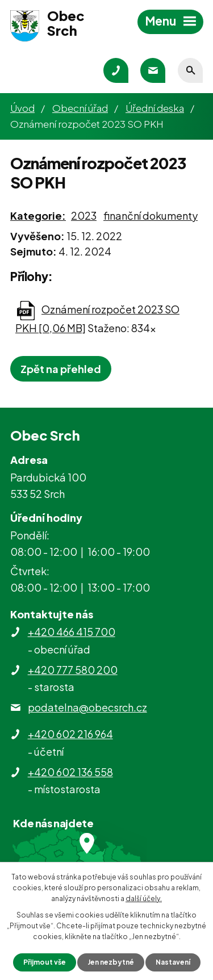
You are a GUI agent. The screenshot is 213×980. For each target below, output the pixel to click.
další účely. (144, 899)
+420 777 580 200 (73, 670)
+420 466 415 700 (72, 632)
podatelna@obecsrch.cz (87, 707)
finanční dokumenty (151, 215)
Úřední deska (155, 108)
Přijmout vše (45, 962)
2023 (84, 215)
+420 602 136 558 (70, 772)
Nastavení (173, 962)
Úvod (22, 108)
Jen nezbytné (111, 962)
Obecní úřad (80, 108)
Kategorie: (38, 215)
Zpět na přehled (61, 369)
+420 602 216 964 (70, 734)
